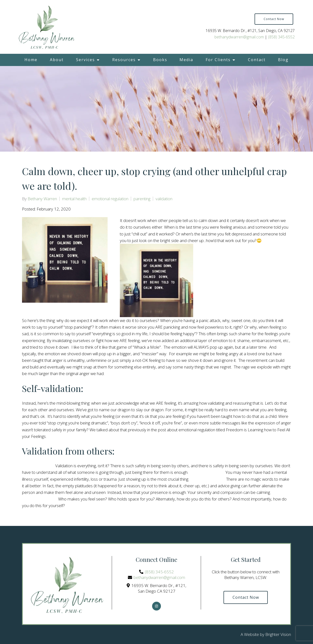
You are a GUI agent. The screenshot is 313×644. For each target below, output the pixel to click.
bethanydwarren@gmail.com (239, 37)
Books (160, 60)
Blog (283, 60)
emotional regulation (110, 199)
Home (31, 60)
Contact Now (274, 19)
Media (186, 60)
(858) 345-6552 (281, 37)
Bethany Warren (42, 199)
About (57, 60)
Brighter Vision (278, 634)
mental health (74, 199)
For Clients (218, 60)
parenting (142, 199)
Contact (257, 60)
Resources (124, 60)
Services (85, 60)
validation (164, 199)
